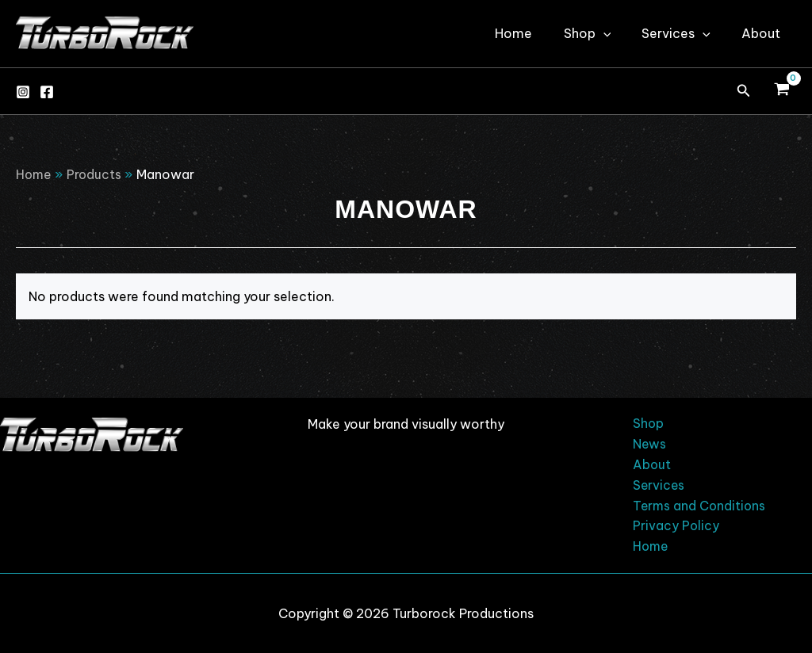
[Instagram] (23, 92)
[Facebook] (47, 92)
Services (685, 33)
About (764, 33)
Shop (602, 33)
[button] (744, 91)
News (646, 442)
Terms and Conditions (697, 505)
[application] (618, 33)
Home (534, 33)
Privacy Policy (672, 526)
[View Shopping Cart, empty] (781, 91)
